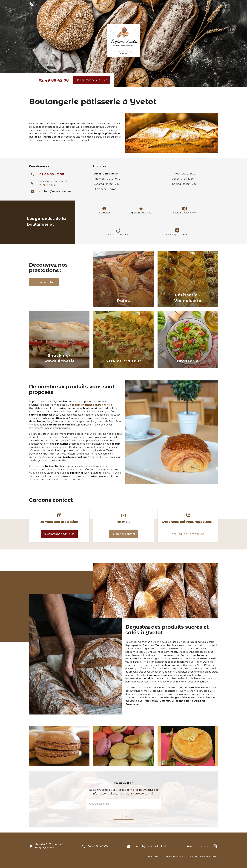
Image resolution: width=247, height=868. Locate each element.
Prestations (182, 4)
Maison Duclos (164, 4)
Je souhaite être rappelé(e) (188, 534)
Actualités (200, 4)
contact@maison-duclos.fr (57, 191)
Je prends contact (44, 282)
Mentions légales (175, 857)
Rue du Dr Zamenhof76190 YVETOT (49, 846)
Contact (214, 4)
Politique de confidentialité (203, 857)
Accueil (148, 4)
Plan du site (155, 857)
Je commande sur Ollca (92, 80)
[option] (123, 280)
